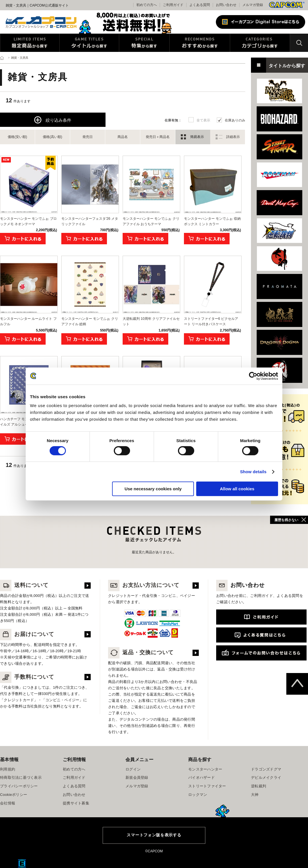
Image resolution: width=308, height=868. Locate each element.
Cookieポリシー (14, 795)
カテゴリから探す (260, 43)
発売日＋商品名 (158, 137)
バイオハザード (201, 777)
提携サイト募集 (76, 803)
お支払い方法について (144, 585)
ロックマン (198, 795)
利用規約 (8, 769)
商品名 (123, 137)
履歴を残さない (286, 520)
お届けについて (27, 634)
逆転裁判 (259, 786)
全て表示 (203, 120)
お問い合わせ (226, 5)
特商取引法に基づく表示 (21, 777)
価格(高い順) (52, 137)
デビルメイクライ (266, 777)
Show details (253, 472)
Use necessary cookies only (153, 489)
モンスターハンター (205, 769)
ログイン (133, 769)
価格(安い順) (17, 137)
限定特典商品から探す (30, 43)
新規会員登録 (137, 777)
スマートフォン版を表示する (154, 835)
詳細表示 (233, 137)
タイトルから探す (89, 43)
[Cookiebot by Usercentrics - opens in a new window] (253, 376)
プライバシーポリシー (19, 786)
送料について (24, 585)
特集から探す (144, 43)
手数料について (27, 677)
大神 (255, 795)
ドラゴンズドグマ (266, 769)
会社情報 (8, 803)
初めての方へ (74, 769)
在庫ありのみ (235, 120)
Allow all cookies (237, 489)
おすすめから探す (200, 43)
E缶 (22, 863)
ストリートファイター (207, 786)
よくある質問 (200, 5)
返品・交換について (141, 652)
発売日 (88, 137)
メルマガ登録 (253, 5)
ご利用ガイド (74, 777)
